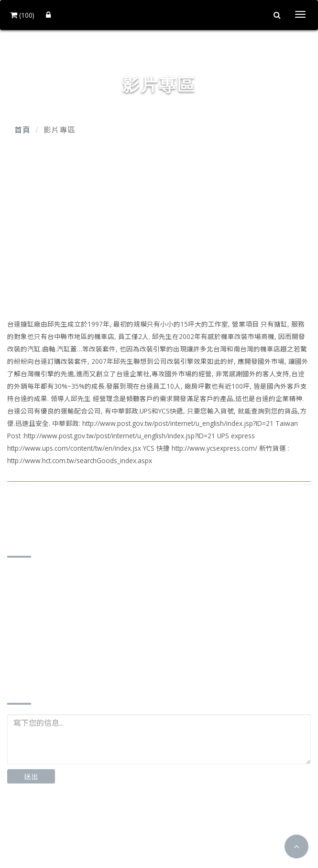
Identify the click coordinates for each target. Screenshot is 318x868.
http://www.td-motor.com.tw (70, 667)
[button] (296, 847)
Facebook (38, 820)
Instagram (104, 820)
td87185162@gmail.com (63, 652)
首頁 (22, 130)
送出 (31, 777)
